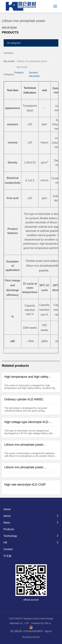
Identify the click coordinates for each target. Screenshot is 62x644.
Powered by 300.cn (41, 623)
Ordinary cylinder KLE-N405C (24, 399)
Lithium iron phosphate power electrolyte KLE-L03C (24, 469)
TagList (48, 631)
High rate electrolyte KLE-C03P (25, 485)
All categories (14, 43)
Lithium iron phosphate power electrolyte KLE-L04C (24, 446)
